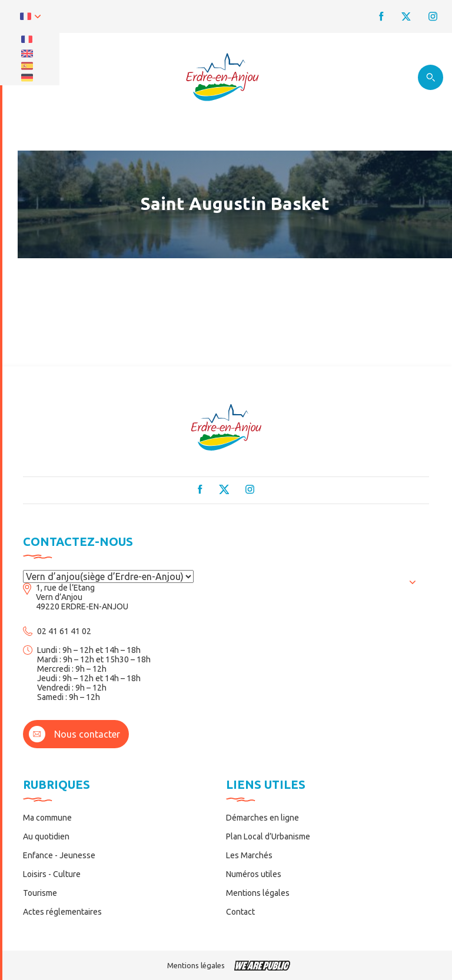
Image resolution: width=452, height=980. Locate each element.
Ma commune (47, 818)
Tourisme (40, 893)
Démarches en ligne (262, 818)
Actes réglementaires (62, 912)
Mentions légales (258, 893)
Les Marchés (249, 855)
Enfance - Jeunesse (59, 855)
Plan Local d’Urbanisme (268, 836)
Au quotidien (46, 836)
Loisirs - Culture (52, 874)
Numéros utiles (254, 874)
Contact (240, 912)
